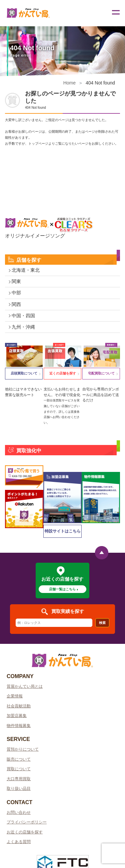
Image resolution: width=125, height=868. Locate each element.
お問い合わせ (19, 812)
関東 (16, 281)
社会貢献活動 (19, 706)
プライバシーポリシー (27, 822)
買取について (19, 769)
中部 (16, 293)
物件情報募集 (19, 726)
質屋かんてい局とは (25, 686)
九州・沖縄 (23, 327)
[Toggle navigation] (115, 13)
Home (69, 83)
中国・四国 (23, 316)
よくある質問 (19, 842)
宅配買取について (101, 373)
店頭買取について (24, 373)
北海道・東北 (26, 270)
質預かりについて (23, 749)
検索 (102, 623)
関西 (16, 304)
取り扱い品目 (19, 789)
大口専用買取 (19, 779)
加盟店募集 (17, 716)
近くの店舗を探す (63, 373)
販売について (19, 759)
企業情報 (15, 696)
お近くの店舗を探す (25, 832)
